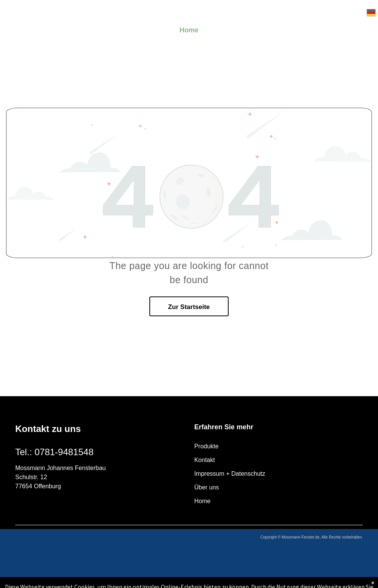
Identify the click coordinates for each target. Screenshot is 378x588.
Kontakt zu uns (48, 429)
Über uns (207, 487)
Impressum (209, 474)
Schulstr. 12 (31, 477)
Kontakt (205, 460)
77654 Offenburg (38, 486)
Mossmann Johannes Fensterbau (60, 468)
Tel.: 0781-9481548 (54, 452)
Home (203, 501)
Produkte (207, 446)
